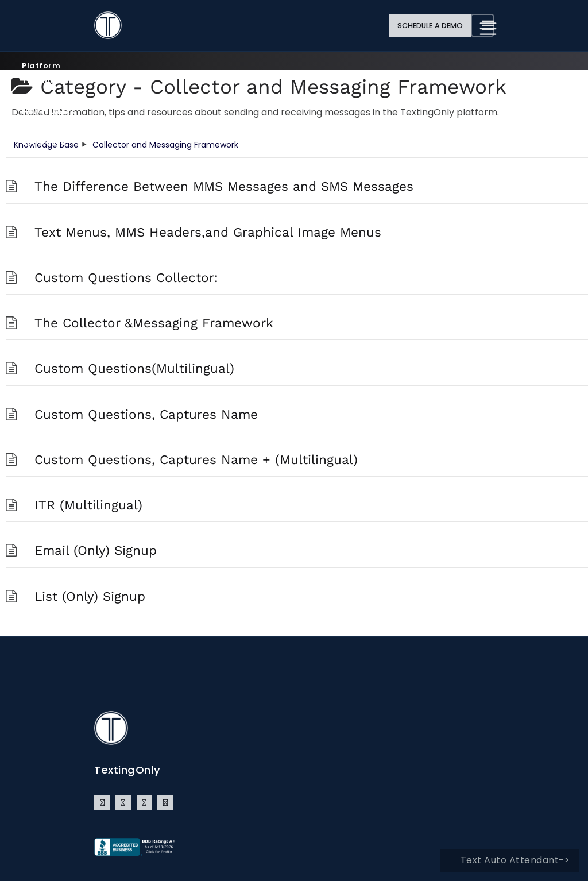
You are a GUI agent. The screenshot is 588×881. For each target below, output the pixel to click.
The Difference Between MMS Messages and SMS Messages (224, 186)
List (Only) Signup (90, 596)
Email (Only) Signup (96, 550)
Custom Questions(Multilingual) (134, 368)
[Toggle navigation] (482, 25)
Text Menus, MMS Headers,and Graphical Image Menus (208, 232)
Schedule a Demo (430, 26)
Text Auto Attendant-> (515, 860)
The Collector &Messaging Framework (154, 323)
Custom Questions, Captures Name (146, 414)
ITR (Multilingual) (88, 505)
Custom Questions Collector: (126, 277)
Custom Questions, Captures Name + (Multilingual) (196, 459)
